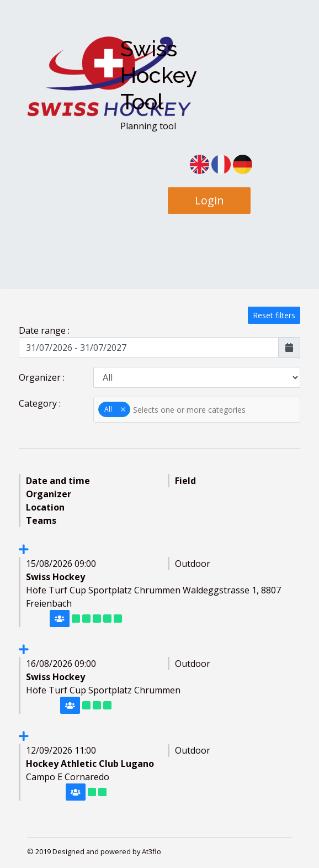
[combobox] (197, 410)
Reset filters (274, 315)
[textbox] (197, 410)
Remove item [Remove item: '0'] (123, 409)
